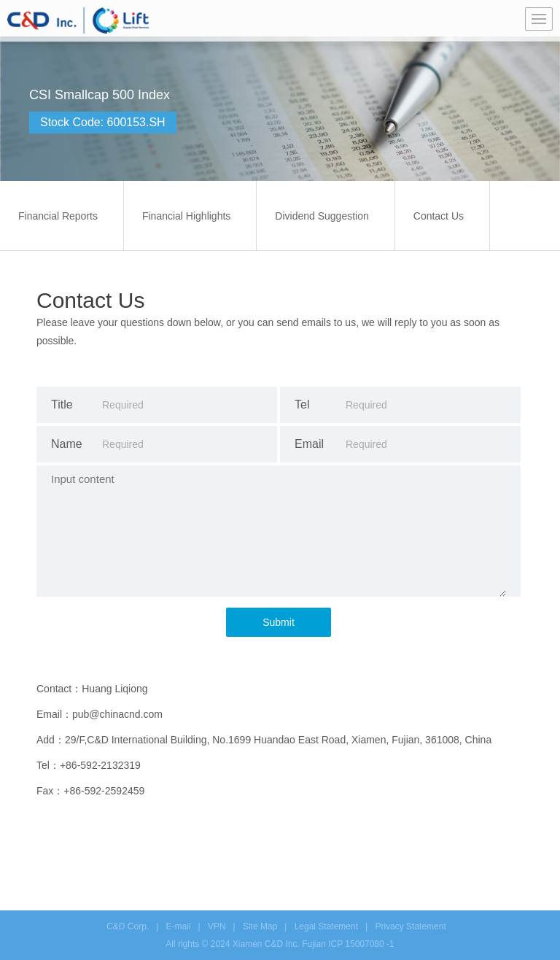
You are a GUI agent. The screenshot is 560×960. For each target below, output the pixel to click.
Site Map (260, 926)
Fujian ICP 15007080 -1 (348, 944)
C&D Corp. (128, 926)
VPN (217, 926)
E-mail (179, 926)
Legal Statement (326, 926)
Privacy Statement (410, 926)
